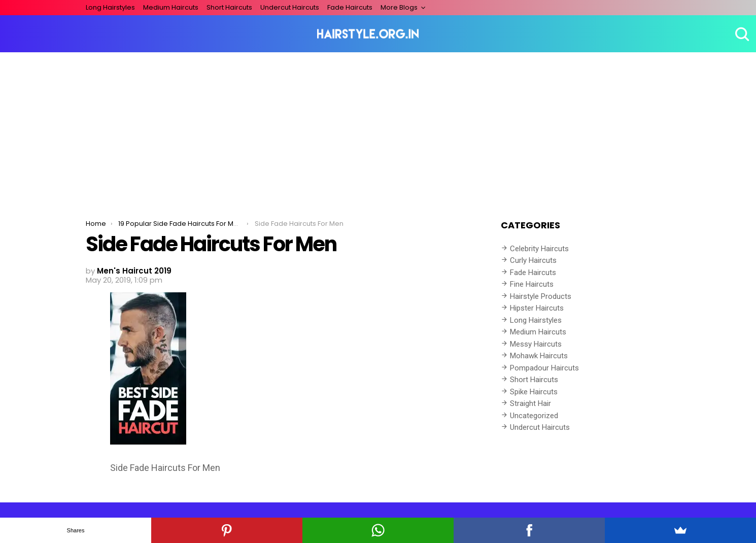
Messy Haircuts (536, 344)
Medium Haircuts (171, 7)
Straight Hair (530, 403)
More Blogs (399, 7)
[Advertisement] (378, 128)
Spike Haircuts (534, 392)
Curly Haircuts (533, 260)
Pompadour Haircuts (544, 368)
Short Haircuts (229, 7)
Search (741, 34)
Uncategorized (534, 416)
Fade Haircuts (350, 7)
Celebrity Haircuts (539, 249)
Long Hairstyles (110, 7)
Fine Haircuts (532, 284)
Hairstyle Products (541, 296)
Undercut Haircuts (290, 7)
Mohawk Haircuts (539, 356)
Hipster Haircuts (537, 308)
